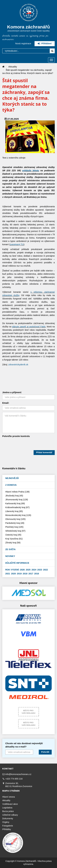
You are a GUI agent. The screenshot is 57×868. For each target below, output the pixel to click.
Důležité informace (17, 563)
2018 (25, 574)
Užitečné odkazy (10, 815)
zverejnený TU (17, 244)
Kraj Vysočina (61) (14, 539)
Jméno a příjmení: (12, 392)
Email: (6, 403)
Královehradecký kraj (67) (17, 507)
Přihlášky (7, 829)
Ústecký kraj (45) (13, 535)
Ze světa (10, 549)
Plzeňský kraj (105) (14, 527)
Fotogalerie (8, 826)
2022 (46, 570)
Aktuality (13, 67)
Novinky (10, 556)
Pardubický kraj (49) (15, 523)
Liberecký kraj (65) (14, 511)
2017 (31, 574)
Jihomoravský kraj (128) (17, 500)
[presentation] (25, 444)
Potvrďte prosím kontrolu (16, 436)
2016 (37, 574)
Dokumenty (8, 818)
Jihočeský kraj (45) (14, 496)
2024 (34, 570)
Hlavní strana (9, 797)
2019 (19, 574)
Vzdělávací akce (10, 804)
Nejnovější (12, 478)
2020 (13, 574)
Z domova (11, 485)
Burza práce (8, 811)
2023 (40, 570)
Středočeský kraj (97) (15, 531)
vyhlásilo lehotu (31, 171)
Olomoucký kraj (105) (15, 519)
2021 (8, 574)
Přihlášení (45, 43)
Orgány (6, 822)
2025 (28, 570)
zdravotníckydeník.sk (18, 365)
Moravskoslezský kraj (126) (18, 515)
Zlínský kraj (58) (13, 543)
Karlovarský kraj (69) (15, 503)
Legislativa (7, 808)
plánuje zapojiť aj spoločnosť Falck (29, 327)
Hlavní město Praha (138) (17, 492)
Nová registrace (23, 43)
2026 (22, 570)
